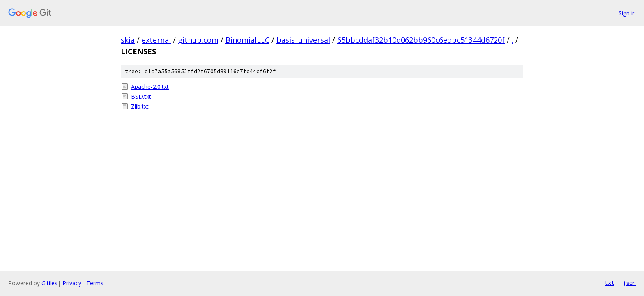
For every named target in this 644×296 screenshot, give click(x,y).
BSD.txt (141, 96)
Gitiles (49, 283)
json (629, 283)
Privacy (72, 283)
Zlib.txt (140, 106)
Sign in (627, 13)
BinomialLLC (247, 40)
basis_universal (303, 40)
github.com (198, 40)
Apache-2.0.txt (150, 87)
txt (609, 283)
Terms (95, 283)
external (156, 40)
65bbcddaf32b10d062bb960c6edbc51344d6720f (421, 40)
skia (128, 40)
